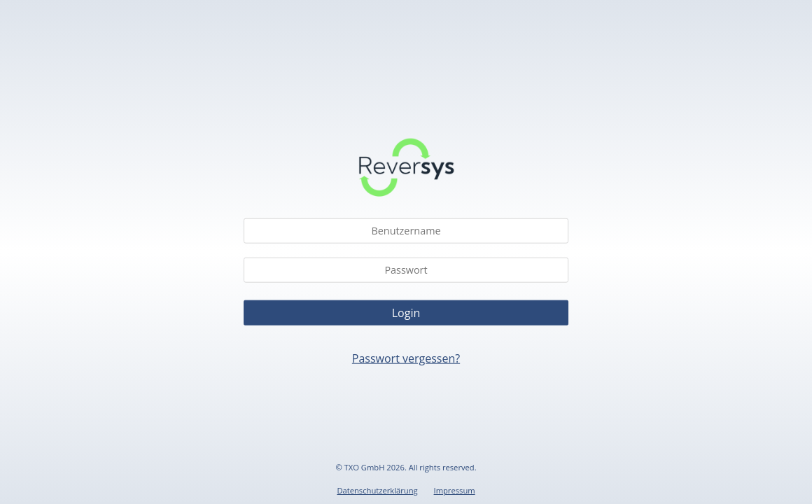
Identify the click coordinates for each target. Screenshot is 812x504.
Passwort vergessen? (406, 358)
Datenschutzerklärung (377, 490)
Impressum (455, 490)
